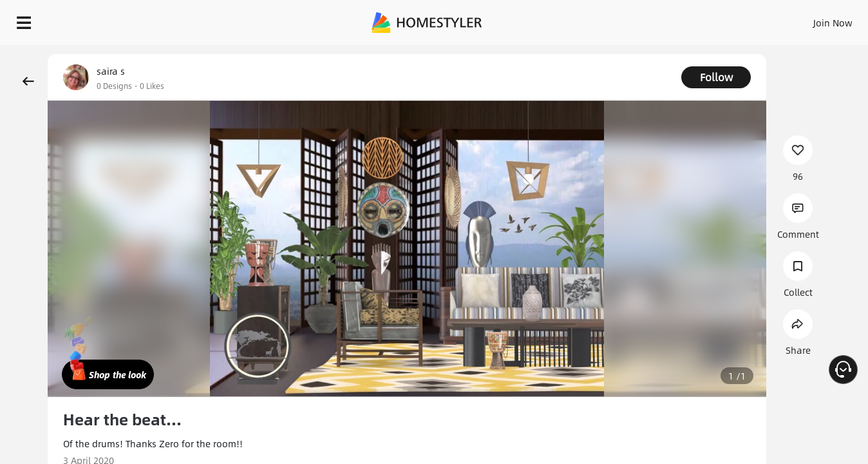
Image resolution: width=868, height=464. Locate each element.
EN (722, 19)
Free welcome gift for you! (605, 52)
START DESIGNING (804, 19)
